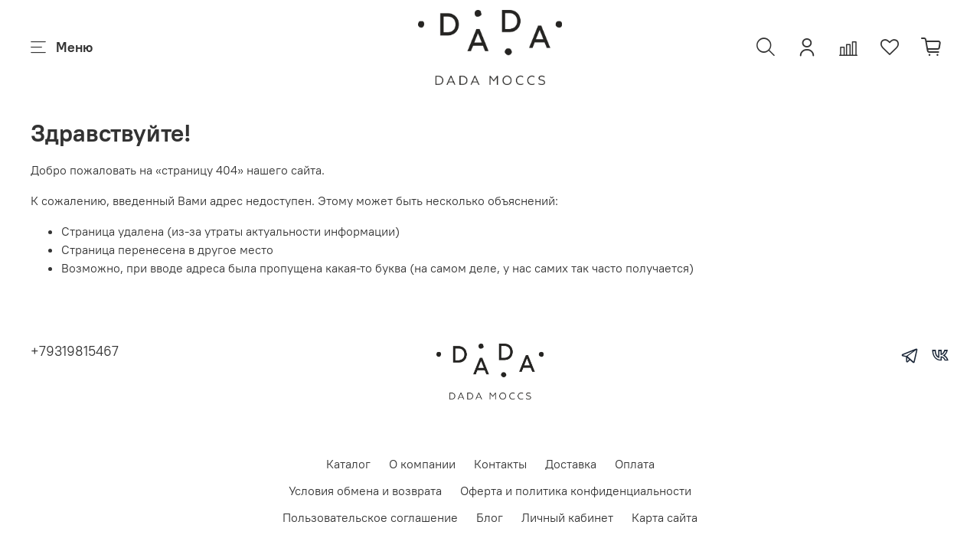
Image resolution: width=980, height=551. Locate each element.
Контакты (500, 464)
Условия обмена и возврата (365, 491)
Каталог (348, 464)
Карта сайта (665, 517)
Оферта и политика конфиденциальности (576, 491)
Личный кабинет (567, 517)
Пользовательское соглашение (370, 517)
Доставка (571, 464)
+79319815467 (75, 351)
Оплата (635, 464)
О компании (422, 464)
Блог (490, 517)
